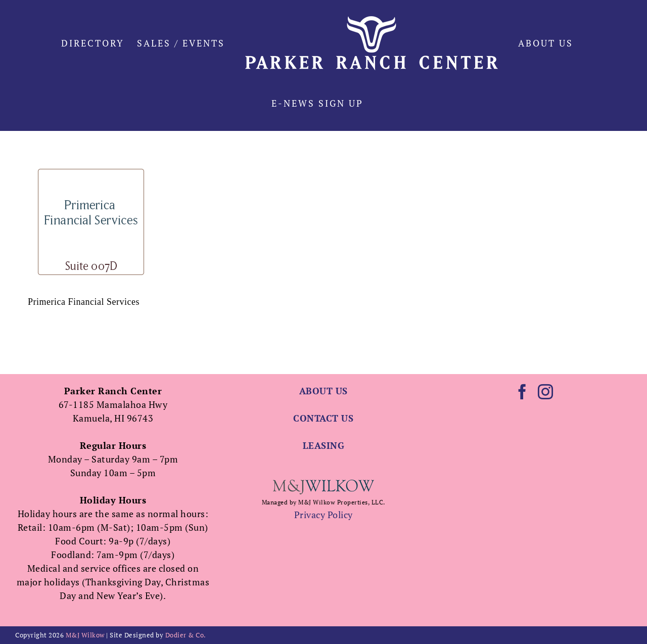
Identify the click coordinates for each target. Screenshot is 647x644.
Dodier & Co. (186, 635)
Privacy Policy (323, 515)
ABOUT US (323, 391)
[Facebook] (522, 392)
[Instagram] (546, 392)
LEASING (324, 445)
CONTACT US (323, 418)
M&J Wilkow (85, 635)
